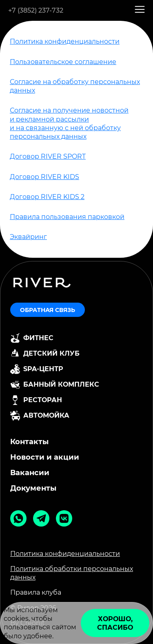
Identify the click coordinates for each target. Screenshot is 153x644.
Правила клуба (36, 592)
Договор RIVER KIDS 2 (47, 197)
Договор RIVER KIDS (44, 177)
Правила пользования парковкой (67, 217)
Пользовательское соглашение (63, 62)
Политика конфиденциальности (65, 41)
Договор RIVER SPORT (48, 156)
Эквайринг (28, 237)
